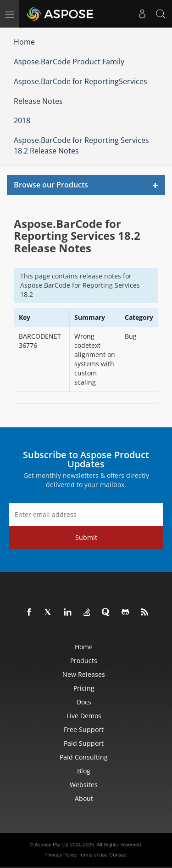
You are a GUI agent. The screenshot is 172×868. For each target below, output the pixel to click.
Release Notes (38, 101)
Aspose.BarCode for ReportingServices (80, 81)
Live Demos (84, 716)
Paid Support (84, 743)
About (84, 798)
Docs (84, 702)
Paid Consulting (84, 757)
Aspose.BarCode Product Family (69, 62)
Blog (84, 771)
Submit (86, 537)
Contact (118, 855)
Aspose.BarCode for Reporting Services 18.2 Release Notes (81, 145)
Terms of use (93, 855)
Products (84, 661)
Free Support (84, 729)
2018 (22, 120)
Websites (84, 785)
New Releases (84, 674)
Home (24, 42)
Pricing (84, 688)
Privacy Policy (61, 855)
